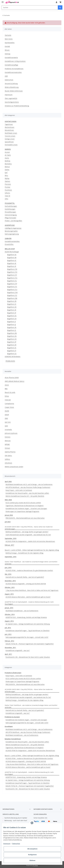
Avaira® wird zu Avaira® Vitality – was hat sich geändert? (25, 577)
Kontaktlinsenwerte (11, 57)
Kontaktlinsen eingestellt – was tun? (18, 650)
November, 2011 (10, 648)
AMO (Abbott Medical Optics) (14, 381)
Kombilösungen (10, 209)
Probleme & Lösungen (12, 717)
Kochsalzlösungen (11, 206)
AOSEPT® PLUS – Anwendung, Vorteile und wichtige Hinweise (26, 617)
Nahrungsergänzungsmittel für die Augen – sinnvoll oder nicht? (27, 637)
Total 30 (7, 196)
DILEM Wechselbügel (12, 252)
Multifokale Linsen (11, 133)
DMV (6, 418)
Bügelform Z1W (12, 292)
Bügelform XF (12, 266)
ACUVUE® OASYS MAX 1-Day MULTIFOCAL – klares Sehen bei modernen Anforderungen (29, 528)
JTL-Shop (35, 865)
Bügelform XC (12, 260)
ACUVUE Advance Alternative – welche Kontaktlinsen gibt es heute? (28, 597)
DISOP (7, 415)
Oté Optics (8, 455)
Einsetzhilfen (9, 244)
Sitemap (8, 54)
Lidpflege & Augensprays (13, 228)
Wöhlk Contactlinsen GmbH (14, 467)
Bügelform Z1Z (12, 295)
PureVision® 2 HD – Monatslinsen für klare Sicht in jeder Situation (28, 657)
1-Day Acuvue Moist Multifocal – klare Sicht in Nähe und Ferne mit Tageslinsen (32, 590)
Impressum (9, 95)
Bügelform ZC (12, 304)
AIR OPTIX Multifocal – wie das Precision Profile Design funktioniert (28, 487)
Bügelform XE (12, 263)
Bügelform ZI (11, 322)
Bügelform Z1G (12, 278)
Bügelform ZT (12, 351)
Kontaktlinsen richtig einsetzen (15, 61)
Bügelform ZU (12, 354)
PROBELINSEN (10, 361)
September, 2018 (11, 538)
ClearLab (8, 400)
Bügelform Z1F (12, 275)
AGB (6, 76)
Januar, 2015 (9, 608)
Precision (8, 184)
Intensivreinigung (11, 215)
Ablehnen (32, 860)
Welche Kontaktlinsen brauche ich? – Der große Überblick (25, 496)
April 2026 (8, 481)
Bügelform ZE (12, 310)
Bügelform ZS (12, 348)
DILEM (7, 411)
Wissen (7, 50)
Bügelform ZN (12, 336)
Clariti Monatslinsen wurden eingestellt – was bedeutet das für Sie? (28, 535)
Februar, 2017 (9, 545)
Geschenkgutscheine (12, 102)
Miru (6, 175)
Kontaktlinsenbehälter (12, 241)
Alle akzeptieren (32, 849)
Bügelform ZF (12, 313)
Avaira (7, 158)
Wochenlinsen (10, 127)
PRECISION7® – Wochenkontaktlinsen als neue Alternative (25, 518)
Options (7, 181)
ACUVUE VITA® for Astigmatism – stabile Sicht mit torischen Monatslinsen (30, 541)
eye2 (6, 426)
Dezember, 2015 (10, 581)
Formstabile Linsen (11, 145)
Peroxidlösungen (10, 212)
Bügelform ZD (12, 307)
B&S (6, 389)
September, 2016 (11, 557)
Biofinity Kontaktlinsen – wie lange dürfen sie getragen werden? (27, 532)
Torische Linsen (10, 136)
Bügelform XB (12, 258)
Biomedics (8, 164)
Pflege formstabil (10, 218)
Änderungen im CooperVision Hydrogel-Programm (22, 511)
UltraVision (8, 463)
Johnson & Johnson (11, 433)
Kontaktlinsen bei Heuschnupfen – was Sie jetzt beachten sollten (27, 493)
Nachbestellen (10, 43)
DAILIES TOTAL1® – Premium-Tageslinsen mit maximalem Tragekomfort (30, 644)
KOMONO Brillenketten (13, 357)
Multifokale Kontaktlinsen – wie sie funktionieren (22, 611)
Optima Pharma (10, 452)
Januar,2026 (9, 515)
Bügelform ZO (12, 339)
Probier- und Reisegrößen (13, 221)
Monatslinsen (9, 130)
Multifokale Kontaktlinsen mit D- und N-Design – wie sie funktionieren (29, 484)
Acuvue (7, 152)
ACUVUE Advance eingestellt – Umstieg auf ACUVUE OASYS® (26, 584)
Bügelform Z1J (12, 281)
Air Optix (8, 155)
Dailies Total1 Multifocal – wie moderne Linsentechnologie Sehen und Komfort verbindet (31, 563)
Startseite (8, 35)
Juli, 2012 (8, 628)
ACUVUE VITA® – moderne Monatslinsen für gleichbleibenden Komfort (29, 570)
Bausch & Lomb (10, 392)
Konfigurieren (32, 855)
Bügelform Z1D (12, 272)
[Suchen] (30, 7)
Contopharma (9, 403)
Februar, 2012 (9, 641)
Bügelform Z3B (12, 298)
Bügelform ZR (12, 345)
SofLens (7, 193)
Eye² (6, 173)
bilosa (7, 396)
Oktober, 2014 (10, 614)
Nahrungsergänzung (12, 234)
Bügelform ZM (12, 333)
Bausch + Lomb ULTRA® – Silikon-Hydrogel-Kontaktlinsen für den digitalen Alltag (32, 550)
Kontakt (7, 46)
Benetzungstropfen (11, 231)
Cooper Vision (9, 407)
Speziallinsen (9, 142)
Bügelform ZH (12, 319)
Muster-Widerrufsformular (14, 91)
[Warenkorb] (60, 2)
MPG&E (7, 444)
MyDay (7, 178)
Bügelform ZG (12, 316)
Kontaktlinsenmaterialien (13, 72)
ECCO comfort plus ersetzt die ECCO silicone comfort (23, 503)
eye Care (8, 422)
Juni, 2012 (8, 634)
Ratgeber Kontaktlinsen (13, 739)
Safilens (7, 459)
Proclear (8, 187)
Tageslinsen (9, 124)
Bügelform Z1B (12, 269)
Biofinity (7, 161)
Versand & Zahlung (11, 83)
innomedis (8, 429)
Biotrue (7, 167)
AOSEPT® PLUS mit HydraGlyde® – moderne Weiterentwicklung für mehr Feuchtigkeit (29, 603)
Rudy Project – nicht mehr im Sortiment (19, 490)
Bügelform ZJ (11, 324)
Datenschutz (9, 80)
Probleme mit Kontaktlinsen (14, 69)
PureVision (8, 190)
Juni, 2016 (8, 568)
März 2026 (8, 500)
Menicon (8, 441)
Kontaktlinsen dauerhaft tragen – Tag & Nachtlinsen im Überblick (27, 631)
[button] (56, 2)
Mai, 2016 (8, 574)
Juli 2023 (8, 522)
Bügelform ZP (12, 342)
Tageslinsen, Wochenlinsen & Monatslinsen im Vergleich (25, 506)
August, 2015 (9, 594)
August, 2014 (9, 621)
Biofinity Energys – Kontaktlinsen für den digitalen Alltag (24, 553)
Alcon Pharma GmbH (12, 377)
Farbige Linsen (10, 139)
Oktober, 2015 (10, 587)
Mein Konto (9, 39)
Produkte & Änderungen (13, 673)
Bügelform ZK (12, 327)
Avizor (7, 385)
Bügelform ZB (12, 301)
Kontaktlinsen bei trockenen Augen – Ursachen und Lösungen (26, 508)
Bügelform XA (12, 255)
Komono (8, 437)
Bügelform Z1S (12, 287)
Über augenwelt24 (11, 98)
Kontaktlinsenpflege (11, 65)
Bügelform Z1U (12, 290)
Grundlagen (9, 726)
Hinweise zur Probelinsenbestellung (17, 106)
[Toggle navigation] (3, 1)
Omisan (7, 448)
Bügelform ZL (12, 330)
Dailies (7, 170)
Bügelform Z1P (12, 284)
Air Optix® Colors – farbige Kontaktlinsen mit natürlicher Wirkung (28, 624)
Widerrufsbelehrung (12, 87)
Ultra (6, 199)
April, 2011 (8, 654)
